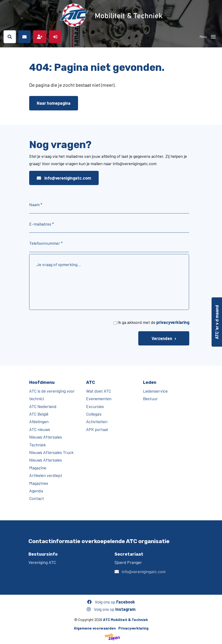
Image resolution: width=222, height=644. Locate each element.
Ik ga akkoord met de (153, 322)
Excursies (95, 406)
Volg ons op (111, 602)
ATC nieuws (40, 429)
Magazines (39, 483)
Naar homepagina (54, 103)
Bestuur (150, 399)
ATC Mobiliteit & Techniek (125, 619)
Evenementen (99, 399)
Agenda (36, 491)
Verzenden (162, 338)
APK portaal (97, 429)
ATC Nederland (43, 406)
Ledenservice (155, 391)
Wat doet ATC (99, 391)
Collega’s (94, 414)
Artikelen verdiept (46, 475)
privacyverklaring (173, 322)
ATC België (39, 414)
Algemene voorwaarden (95, 628)
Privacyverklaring (133, 628)
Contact (37, 498)
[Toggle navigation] (213, 37)
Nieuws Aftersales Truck (51, 452)
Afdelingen (39, 422)
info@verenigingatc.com (64, 178)
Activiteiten (97, 422)
